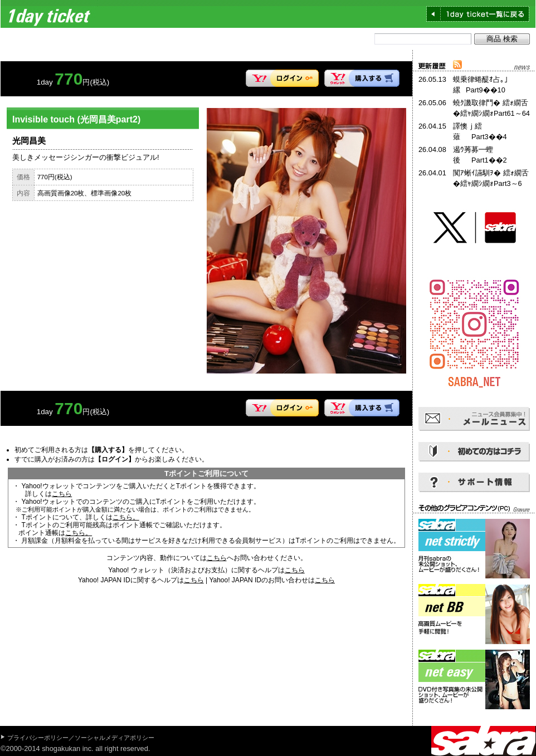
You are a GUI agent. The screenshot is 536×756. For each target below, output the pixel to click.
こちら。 (126, 517)
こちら (62, 494)
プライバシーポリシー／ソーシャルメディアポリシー (81, 738)
